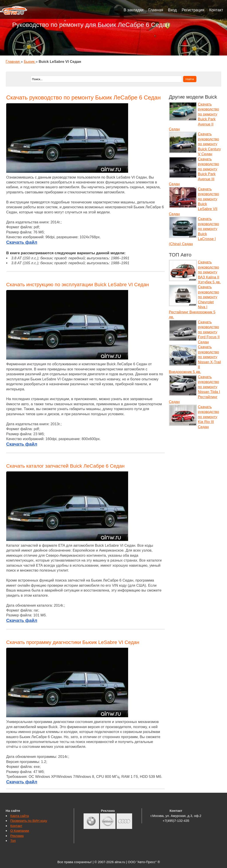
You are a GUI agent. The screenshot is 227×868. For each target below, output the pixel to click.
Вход (172, 10)
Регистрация (193, 10)
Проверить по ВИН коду (29, 821)
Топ (13, 841)
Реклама (17, 836)
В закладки (134, 10)
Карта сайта (20, 816)
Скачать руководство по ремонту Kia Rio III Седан (208, 417)
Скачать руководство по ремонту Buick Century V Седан (209, 144)
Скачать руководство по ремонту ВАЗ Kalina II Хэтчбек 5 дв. (209, 272)
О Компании (20, 831)
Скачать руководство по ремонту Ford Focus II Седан (209, 332)
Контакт (216, 10)
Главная (156, 10)
